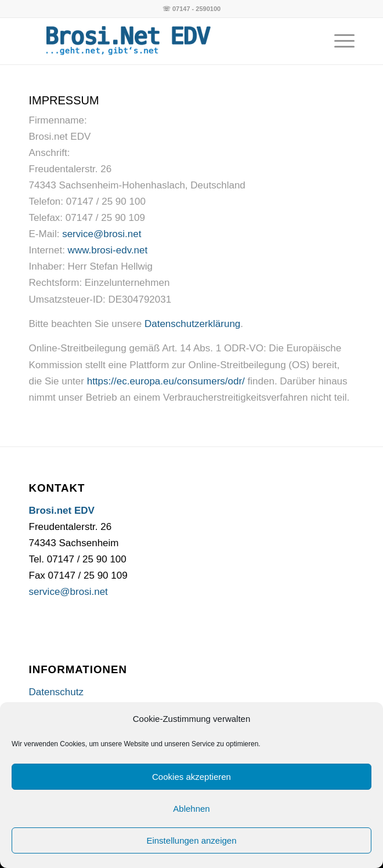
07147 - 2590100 (196, 9)
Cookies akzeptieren (191, 777)
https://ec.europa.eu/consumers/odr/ (166, 381)
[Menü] (339, 41)
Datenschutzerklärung (192, 324)
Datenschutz (57, 692)
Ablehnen (191, 809)
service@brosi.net (102, 234)
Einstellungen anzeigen (191, 840)
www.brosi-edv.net (108, 250)
